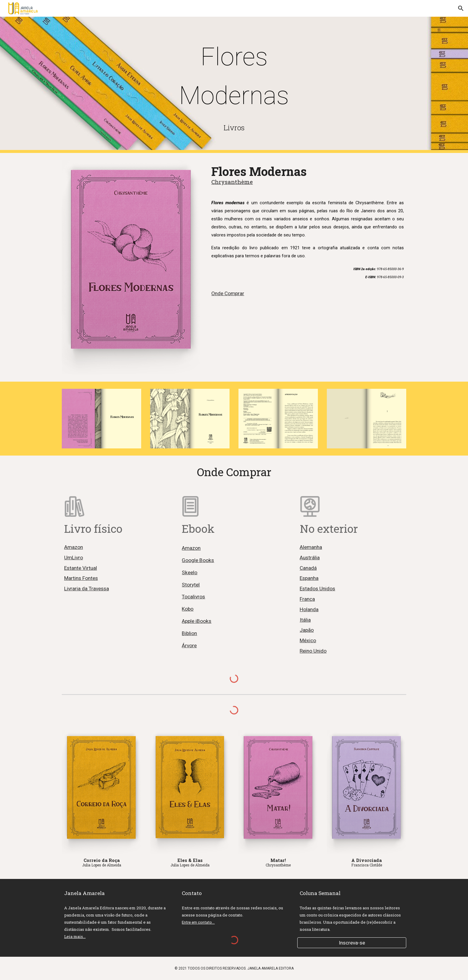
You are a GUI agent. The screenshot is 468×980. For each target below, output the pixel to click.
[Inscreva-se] (352, 943)
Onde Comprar (228, 293)
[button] (461, 8)
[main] (234, 76)
